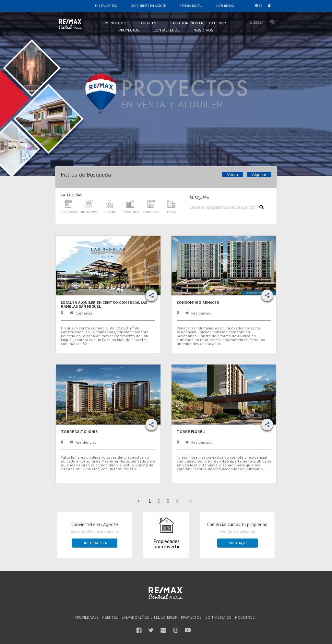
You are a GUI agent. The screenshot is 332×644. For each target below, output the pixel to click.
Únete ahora (95, 543)
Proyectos (129, 30)
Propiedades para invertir (166, 533)
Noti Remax (225, 6)
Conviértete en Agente (148, 6)
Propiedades (114, 23)
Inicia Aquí (237, 543)
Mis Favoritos (106, 6)
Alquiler (259, 174)
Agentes (148, 23)
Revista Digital (191, 6)
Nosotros (203, 30)
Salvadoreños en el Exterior (198, 23)
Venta (232, 174)
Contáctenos (166, 30)
